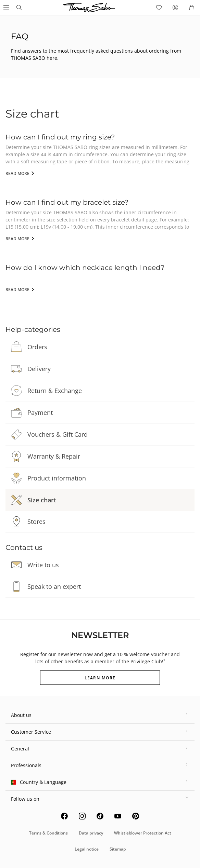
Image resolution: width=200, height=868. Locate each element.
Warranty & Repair (54, 456)
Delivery (39, 369)
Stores (36, 521)
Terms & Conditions (48, 833)
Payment (40, 412)
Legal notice (87, 849)
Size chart (42, 500)
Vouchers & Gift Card (58, 434)
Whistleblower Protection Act (143, 833)
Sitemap (118, 849)
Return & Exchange (55, 391)
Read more (18, 173)
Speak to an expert (54, 586)
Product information (57, 478)
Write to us (43, 565)
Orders (37, 347)
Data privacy (91, 833)
